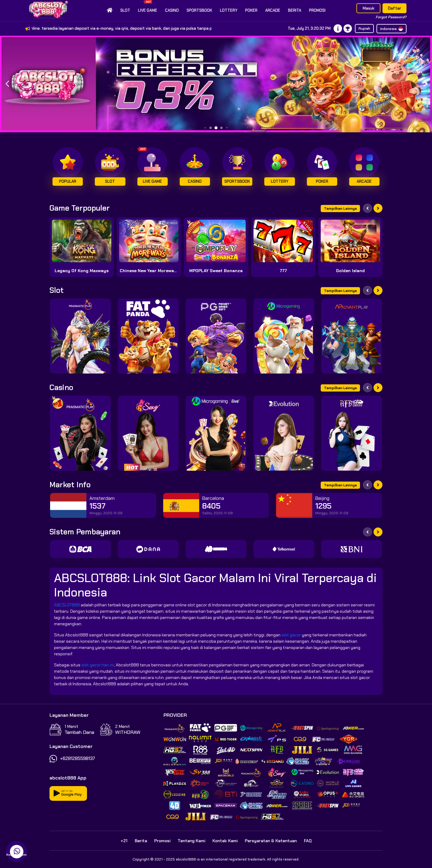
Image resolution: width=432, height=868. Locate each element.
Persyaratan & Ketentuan (271, 841)
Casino (172, 10)
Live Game (148, 6)
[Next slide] (378, 208)
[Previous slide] (367, 208)
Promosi (317, 10)
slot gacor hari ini (98, 665)
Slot (125, 10)
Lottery (229, 10)
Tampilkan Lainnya (340, 209)
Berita (295, 10)
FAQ (308, 841)
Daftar (394, 8)
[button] (425, 84)
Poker (251, 10)
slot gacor (291, 635)
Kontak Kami (225, 841)
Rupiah (364, 29)
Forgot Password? (391, 17)
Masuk (369, 8)
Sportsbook (199, 10)
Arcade (273, 10)
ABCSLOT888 (67, 605)
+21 (124, 841)
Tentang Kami (191, 841)
